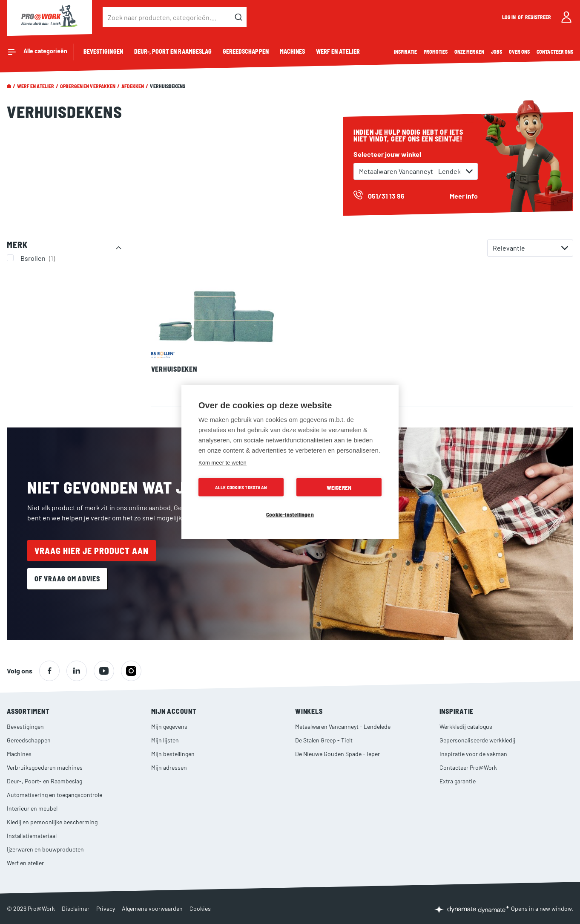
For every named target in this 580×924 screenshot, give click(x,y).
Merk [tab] (17, 245)
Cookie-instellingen (290, 514)
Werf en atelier (36, 86)
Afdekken (133, 86)
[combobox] (175, 17)
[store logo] (49, 17)
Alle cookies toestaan (241, 487)
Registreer (538, 17)
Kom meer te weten (223, 463)
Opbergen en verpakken (88, 86)
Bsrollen (39, 258)
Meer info (464, 196)
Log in (509, 17)
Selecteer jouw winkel (387, 154)
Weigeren (339, 487)
